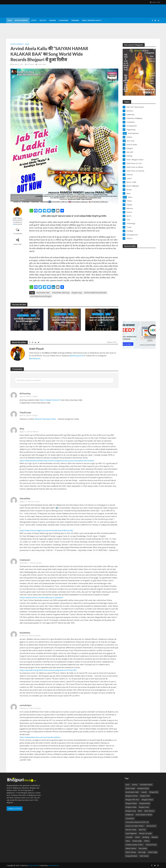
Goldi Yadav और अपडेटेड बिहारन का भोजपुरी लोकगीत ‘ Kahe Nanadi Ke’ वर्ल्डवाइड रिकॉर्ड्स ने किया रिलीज (64, 320)
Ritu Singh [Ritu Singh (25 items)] (142, 852)
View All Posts (112, 342)
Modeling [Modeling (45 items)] (146, 837)
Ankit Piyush (18, 218)
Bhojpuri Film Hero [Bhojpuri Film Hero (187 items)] (132, 800)
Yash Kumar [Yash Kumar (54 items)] (144, 856)
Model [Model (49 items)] (137, 837)
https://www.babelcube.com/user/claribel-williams (40, 737)
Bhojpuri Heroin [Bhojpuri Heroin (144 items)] (147, 800)
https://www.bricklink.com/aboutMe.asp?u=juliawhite (41, 598)
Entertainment (21, 20)
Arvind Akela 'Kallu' (43, 293)
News (10, 20)
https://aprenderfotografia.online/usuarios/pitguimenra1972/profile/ (48, 670)
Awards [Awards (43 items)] (144, 792)
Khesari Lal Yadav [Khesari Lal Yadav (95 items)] (145, 833)
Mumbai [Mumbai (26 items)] (155, 837)
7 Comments (18, 234)
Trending (75, 20)
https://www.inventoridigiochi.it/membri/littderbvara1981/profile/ (46, 530)
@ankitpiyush (35, 358)
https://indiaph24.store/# (50, 400)
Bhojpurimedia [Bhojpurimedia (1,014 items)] (145, 803)
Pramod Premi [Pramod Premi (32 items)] (151, 845)
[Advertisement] (139, 283)
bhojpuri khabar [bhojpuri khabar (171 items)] (131, 803)
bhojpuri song (77, 293)
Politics (43, 20)
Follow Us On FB (15, 809)
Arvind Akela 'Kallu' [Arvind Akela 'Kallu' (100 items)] (132, 792)
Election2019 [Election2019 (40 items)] (151, 826)
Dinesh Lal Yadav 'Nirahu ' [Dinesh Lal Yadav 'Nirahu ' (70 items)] (135, 826)
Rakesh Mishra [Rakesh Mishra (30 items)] (131, 848)
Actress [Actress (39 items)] (135, 785)
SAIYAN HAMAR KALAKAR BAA (95, 293)
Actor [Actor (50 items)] (128, 785)
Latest (34, 20)
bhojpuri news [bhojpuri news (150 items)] (144, 807)
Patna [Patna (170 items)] (128, 841)
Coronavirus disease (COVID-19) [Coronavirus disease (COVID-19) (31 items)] (137, 822)
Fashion (52, 20)
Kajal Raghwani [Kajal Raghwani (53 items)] (131, 833)
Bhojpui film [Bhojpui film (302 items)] (154, 792)
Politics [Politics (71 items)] (147, 841)
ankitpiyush (18, 222)
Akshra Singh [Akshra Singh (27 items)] (130, 788)
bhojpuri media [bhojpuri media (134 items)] (131, 807)
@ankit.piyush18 (77, 356)
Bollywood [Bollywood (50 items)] (129, 815)
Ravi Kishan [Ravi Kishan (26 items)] (143, 848)
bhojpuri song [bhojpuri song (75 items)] (131, 811)
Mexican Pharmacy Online (45, 419)
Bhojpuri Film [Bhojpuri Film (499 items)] (145, 796)
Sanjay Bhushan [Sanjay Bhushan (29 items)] (131, 856)
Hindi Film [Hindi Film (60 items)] (142, 830)
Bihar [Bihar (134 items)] (140, 811)
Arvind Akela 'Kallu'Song (61, 293)
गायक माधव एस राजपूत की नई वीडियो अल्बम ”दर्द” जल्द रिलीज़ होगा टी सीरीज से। (102, 320)
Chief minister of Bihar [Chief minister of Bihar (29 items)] (144, 815)
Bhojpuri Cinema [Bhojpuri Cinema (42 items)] (132, 796)
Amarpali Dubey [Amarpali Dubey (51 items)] (143, 788)
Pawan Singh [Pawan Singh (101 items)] (137, 841)
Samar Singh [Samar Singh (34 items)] (153, 852)
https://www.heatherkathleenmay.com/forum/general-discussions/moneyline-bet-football (57, 461)
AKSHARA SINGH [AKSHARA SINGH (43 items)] (146, 785)
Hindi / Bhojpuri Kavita (91, 20)
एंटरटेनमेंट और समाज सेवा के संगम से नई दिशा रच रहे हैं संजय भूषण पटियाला (27, 320)
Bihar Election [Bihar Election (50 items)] (149, 811)
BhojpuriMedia (33, 865)
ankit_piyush (18, 224)
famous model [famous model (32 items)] (131, 830)
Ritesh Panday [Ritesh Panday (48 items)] (131, 852)
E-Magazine (63, 20)
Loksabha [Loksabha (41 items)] (129, 837)
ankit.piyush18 (18, 220)
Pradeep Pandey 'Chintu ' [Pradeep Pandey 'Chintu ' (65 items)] (134, 845)
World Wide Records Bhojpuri (41, 296)
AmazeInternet (53, 865)
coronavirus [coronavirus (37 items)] (130, 818)
